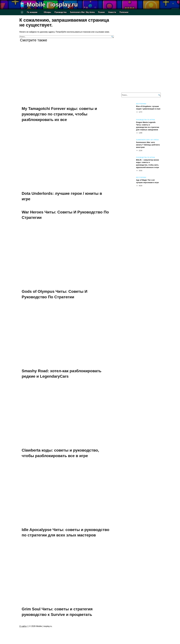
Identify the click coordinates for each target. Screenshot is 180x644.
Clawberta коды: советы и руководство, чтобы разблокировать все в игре (60, 454)
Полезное (124, 12)
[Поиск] (112, 37)
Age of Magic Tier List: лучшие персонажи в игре (148, 181)
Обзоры (47, 12)
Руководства (61, 12)
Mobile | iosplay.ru (52, 4)
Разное (101, 12)
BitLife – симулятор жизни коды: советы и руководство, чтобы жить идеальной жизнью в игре (148, 164)
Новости (112, 12)
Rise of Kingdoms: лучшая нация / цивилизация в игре (148, 108)
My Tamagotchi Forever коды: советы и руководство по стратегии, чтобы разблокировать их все (59, 114)
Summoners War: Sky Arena (82, 12)
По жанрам (32, 12)
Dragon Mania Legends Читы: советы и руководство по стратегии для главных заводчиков (148, 126)
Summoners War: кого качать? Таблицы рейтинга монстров (148, 145)
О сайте (23, 628)
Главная (22, 12)
